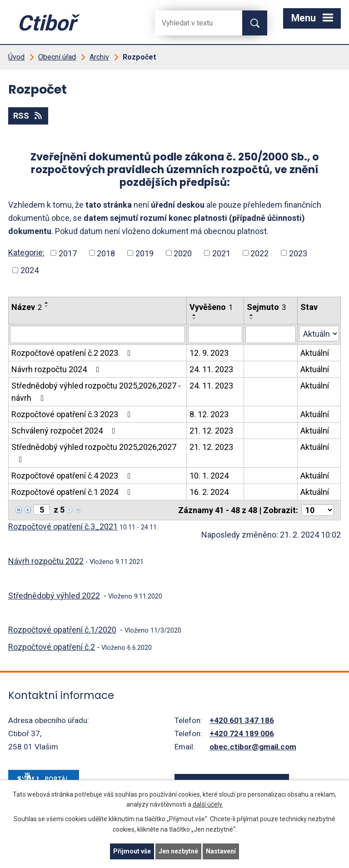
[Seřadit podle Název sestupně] (47, 306)
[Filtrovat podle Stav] (319, 334)
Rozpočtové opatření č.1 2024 (73, 492)
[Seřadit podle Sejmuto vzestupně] (252, 315)
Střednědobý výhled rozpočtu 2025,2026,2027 (94, 453)
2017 (68, 253)
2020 (183, 253)
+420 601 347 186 (242, 720)
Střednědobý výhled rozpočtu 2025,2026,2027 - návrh (96, 392)
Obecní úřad (57, 57)
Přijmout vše (132, 851)
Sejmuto (266, 307)
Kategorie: (26, 252)
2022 (259, 253)
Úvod (16, 57)
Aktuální (315, 353)
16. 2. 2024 (209, 492)
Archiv (99, 57)
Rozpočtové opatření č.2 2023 (73, 353)
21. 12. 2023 (211, 431)
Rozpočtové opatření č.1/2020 (62, 630)
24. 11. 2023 (211, 369)
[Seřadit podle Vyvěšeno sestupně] (194, 319)
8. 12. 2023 (209, 414)
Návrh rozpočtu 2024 (57, 369)
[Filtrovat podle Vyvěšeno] (215, 334)
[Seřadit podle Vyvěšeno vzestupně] (194, 315)
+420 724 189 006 (242, 733)
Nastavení (221, 851)
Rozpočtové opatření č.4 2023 (73, 476)
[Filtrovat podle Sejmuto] (270, 334)
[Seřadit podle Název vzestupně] (47, 303)
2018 (106, 253)
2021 (221, 253)
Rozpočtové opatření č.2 (52, 647)
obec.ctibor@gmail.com (253, 747)
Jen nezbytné (178, 851)
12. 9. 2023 (209, 353)
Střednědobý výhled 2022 (54, 596)
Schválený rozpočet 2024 (65, 431)
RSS (28, 116)
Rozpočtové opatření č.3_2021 (63, 526)
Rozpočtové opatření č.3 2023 (73, 414)
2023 (298, 253)
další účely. (208, 805)
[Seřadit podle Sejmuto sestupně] (252, 319)
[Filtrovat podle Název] (97, 334)
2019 (145, 253)
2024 (30, 270)
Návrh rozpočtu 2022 (46, 561)
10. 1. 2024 (209, 476)
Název (27, 307)
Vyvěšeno (211, 307)
